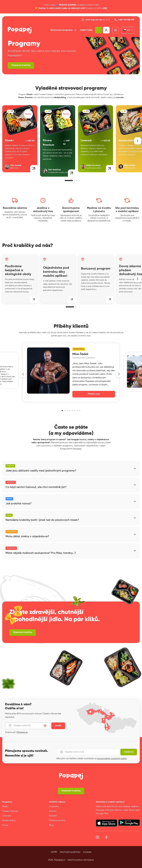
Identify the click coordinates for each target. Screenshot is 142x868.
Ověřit (58, 726)
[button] (138, 141)
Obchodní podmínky (70, 852)
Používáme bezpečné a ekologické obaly (18, 270)
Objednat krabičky (21, 65)
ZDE (105, 8)
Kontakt (53, 816)
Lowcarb (7, 816)
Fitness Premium (10, 811)
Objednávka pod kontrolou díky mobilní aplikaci (56, 272)
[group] (20, 139)
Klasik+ (6, 807)
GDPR (54, 852)
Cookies (87, 852)
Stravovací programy (64, 30)
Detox (5, 825)
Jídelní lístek (86, 30)
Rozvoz (53, 811)
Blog (51, 825)
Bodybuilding (9, 820)
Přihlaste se (22, 732)
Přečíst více (94, 394)
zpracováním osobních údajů (112, 759)
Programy (54, 807)
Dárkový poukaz (57, 820)
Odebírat (129, 752)
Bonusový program (96, 269)
